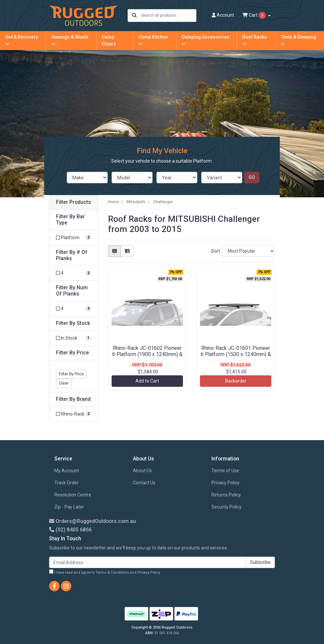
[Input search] (168, 16)
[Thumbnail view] (115, 251)
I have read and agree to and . (105, 572)
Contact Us (144, 483)
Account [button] (223, 15)
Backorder (236, 381)
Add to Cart (147, 381)
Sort (216, 251)
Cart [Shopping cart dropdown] (255, 15)
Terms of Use (225, 471)
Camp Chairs (109, 40)
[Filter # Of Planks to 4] (74, 273)
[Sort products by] (249, 251)
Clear (64, 383)
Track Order (66, 483)
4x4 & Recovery (22, 40)
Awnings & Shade (70, 40)
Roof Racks (254, 40)
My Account (67, 471)
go (252, 177)
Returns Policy (226, 495)
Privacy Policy (225, 483)
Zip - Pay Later (69, 507)
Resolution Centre (73, 495)
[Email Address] (148, 562)
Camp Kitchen (153, 40)
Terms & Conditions (112, 572)
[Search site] (135, 16)
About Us (142, 471)
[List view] (127, 251)
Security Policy (226, 507)
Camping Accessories (206, 40)
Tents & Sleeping (298, 40)
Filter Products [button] (73, 202)
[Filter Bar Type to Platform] (74, 238)
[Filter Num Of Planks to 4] (74, 309)
